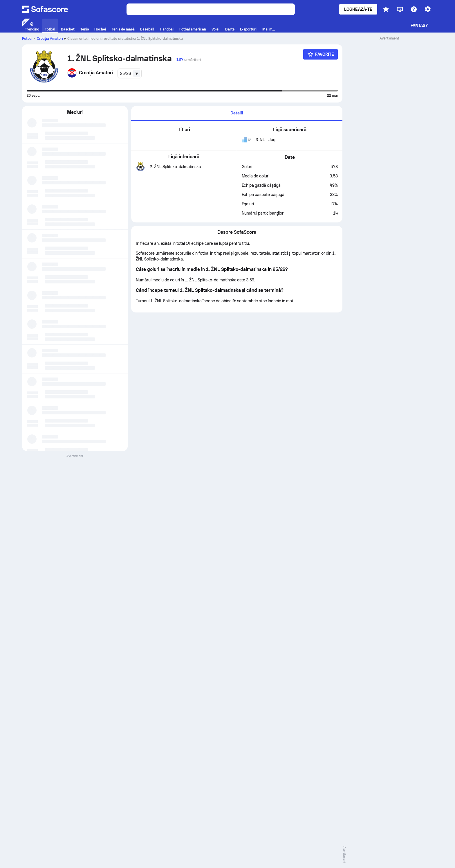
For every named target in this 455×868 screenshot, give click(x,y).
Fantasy (419, 26)
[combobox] (130, 73)
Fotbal (27, 39)
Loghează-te (358, 9)
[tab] (237, 113)
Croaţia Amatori (50, 39)
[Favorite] (321, 54)
